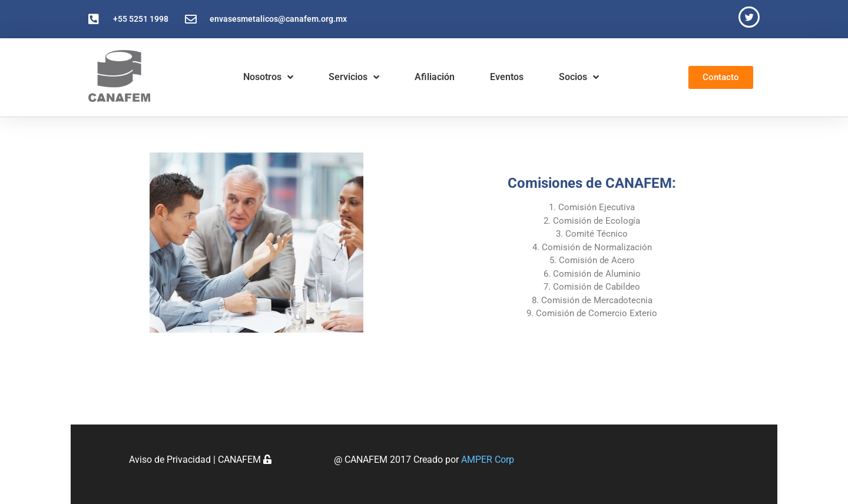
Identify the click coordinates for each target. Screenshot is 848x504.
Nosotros (268, 77)
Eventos (507, 77)
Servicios (354, 77)
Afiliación (435, 77)
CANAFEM (245, 460)
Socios (579, 77)
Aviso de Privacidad (170, 460)
